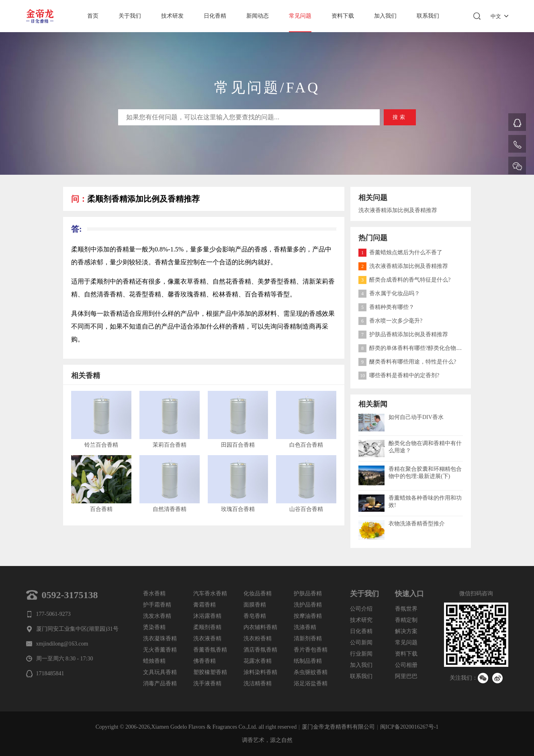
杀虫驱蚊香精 (311, 672)
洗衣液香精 (207, 639)
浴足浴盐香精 (311, 683)
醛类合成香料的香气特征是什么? (404, 280)
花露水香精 (258, 661)
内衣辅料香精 (260, 627)
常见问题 (300, 16)
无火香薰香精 (160, 650)
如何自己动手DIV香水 (416, 417)
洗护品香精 (308, 605)
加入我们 (385, 16)
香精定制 (406, 620)
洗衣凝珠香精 (160, 639)
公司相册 (406, 665)
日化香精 (215, 16)
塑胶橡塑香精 (210, 672)
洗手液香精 (207, 683)
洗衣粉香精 (258, 639)
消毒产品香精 (160, 683)
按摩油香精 (308, 616)
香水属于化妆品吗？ (389, 293)
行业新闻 (361, 654)
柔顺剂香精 (207, 627)
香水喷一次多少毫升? (390, 321)
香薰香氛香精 (210, 650)
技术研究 (361, 620)
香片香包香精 (311, 650)
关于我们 (130, 16)
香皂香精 (255, 616)
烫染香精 (154, 627)
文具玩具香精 (160, 672)
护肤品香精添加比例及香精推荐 (403, 334)
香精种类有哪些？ (386, 307)
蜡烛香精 (154, 661)
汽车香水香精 (210, 594)
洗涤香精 (305, 627)
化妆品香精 (258, 594)
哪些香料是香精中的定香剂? (399, 375)
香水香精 (154, 594)
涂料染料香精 (260, 672)
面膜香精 (255, 605)
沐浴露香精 (207, 616)
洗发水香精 (157, 616)
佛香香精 (205, 661)
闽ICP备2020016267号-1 (409, 727)
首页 (93, 16)
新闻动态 (258, 16)
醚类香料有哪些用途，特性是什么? (407, 362)
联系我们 (428, 16)
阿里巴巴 (406, 676)
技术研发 (172, 16)
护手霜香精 (157, 605)
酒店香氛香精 (260, 650)
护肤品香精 (308, 594)
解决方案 (406, 631)
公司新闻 (361, 643)
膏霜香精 (205, 605)
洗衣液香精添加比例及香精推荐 (398, 210)
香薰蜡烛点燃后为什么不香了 (400, 252)
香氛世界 (406, 609)
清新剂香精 (308, 639)
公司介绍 (361, 609)
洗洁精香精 (258, 683)
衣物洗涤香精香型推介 (417, 524)
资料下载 (343, 16)
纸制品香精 (308, 661)
